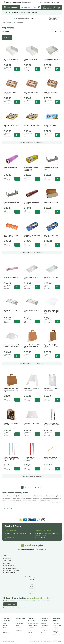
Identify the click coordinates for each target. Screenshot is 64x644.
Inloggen (45, 8)
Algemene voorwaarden (36, 641)
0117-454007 (6, 564)
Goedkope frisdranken (33, 623)
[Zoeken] (39, 7)
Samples (53, 2)
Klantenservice (10, 531)
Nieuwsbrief (47, 2)
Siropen (30, 630)
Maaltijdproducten (45, 630)
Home (4, 23)
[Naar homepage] (6, 13)
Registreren (50, 8)
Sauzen (42, 628)
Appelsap (30, 632)
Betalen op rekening (56, 632)
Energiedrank (31, 628)
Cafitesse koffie (19, 621)
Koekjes (5, 628)
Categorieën (15, 13)
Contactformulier (32, 589)
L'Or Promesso (19, 623)
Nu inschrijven (11, 604)
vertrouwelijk (11, 608)
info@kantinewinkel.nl (8, 565)
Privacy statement (47, 641)
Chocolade (6, 625)
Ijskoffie (18, 626)
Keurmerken (32, 593)
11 (39, 487)
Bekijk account (41, 538)
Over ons (32, 580)
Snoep (5, 623)
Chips (5, 630)
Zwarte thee (19, 628)
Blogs (42, 2)
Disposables (44, 623)
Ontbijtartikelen (44, 625)
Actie (29, 13)
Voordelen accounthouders (57, 628)
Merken (34, 13)
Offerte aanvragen (57, 635)
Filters (8, 37)
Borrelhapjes (6, 632)
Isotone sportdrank (33, 625)
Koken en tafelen (11, 23)
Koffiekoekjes (19, 630)
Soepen (42, 632)
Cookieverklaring (57, 641)
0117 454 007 (11, 538)
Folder (58, 2)
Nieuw (23, 13)
